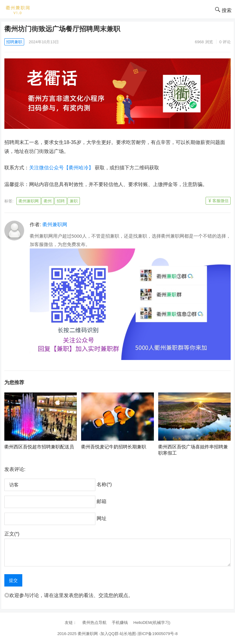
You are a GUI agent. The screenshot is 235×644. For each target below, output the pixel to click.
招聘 (61, 201)
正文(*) (12, 534)
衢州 (48, 201)
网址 (102, 518)
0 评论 (225, 42)
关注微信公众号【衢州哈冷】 (61, 168)
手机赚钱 (120, 623)
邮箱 (102, 501)
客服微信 (220, 201)
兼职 (74, 201)
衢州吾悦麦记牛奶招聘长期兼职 (114, 447)
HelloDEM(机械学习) (152, 623)
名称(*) (104, 484)
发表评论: (15, 469)
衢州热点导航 (94, 623)
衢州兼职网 (29, 201)
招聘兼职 (14, 42)
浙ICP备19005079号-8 (158, 634)
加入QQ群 (109, 634)
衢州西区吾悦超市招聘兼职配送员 (39, 447)
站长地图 (128, 634)
